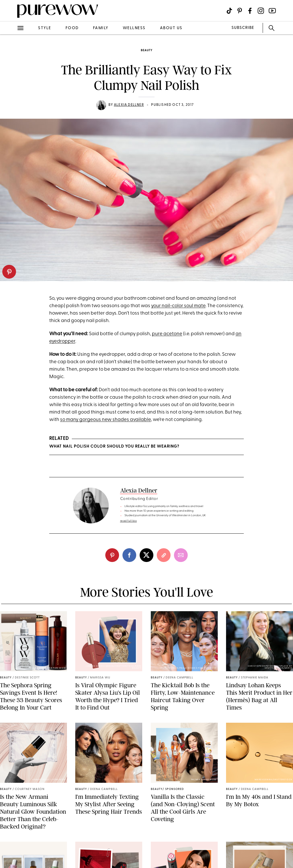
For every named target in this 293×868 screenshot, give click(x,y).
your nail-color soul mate (178, 306)
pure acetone (167, 334)
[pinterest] (9, 272)
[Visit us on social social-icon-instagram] (261, 11)
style (45, 28)
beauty (147, 50)
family (101, 28)
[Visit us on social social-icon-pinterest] (240, 11)
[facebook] (129, 555)
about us (171, 28)
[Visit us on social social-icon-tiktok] (229, 11)
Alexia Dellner (129, 105)
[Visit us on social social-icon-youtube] (272, 11)
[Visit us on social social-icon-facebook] (250, 11)
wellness (134, 28)
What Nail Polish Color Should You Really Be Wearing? (114, 447)
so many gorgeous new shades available (105, 420)
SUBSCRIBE (243, 28)
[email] (181, 555)
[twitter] (146, 555)
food (72, 28)
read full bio (129, 521)
